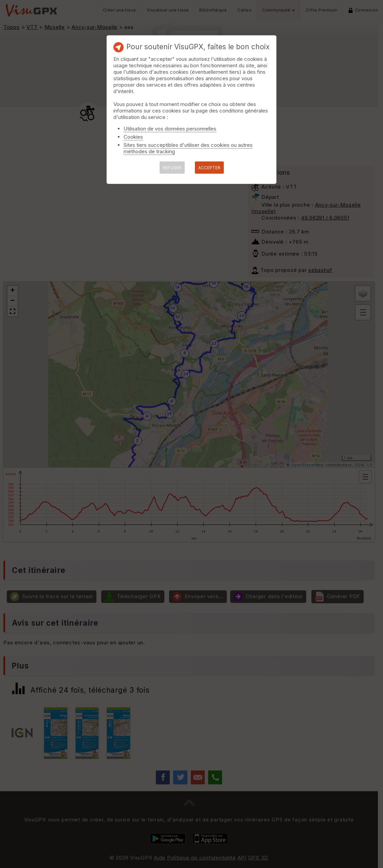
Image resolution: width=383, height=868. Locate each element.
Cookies (133, 137)
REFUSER (172, 168)
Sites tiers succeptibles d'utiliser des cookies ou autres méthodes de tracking (188, 148)
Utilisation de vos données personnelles (170, 129)
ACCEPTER (209, 168)
